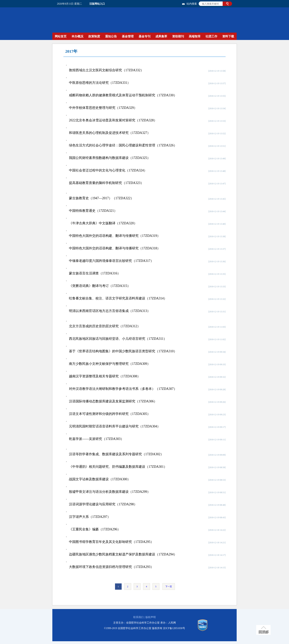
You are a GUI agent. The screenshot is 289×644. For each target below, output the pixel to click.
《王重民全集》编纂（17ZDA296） (95, 529)
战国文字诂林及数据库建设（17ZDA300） (100, 479)
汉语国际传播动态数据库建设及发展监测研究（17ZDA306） (113, 401)
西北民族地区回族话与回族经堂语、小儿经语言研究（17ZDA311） (118, 339)
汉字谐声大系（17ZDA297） (90, 517)
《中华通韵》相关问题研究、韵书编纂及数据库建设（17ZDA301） (118, 467)
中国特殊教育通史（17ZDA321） (93, 211)
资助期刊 (178, 36)
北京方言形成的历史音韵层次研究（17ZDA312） (105, 326)
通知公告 (111, 36)
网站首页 (61, 36)
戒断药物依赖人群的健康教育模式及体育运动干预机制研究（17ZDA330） (123, 95)
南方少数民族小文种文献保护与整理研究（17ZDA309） (110, 364)
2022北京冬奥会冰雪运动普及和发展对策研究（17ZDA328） (113, 120)
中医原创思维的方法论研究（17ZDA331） (100, 83)
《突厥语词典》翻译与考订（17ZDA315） (100, 286)
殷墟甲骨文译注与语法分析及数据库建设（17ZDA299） (110, 492)
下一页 (169, 587)
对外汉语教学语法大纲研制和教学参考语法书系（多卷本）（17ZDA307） (123, 389)
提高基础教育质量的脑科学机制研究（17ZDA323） (106, 183)
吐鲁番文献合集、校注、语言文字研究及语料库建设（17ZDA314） (118, 298)
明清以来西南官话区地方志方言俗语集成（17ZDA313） (110, 311)
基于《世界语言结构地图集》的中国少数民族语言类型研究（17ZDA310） (123, 351)
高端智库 (195, 36)
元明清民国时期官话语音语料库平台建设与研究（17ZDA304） (115, 426)
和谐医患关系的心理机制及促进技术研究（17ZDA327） (110, 133)
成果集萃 (161, 36)
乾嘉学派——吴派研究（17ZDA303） (96, 439)
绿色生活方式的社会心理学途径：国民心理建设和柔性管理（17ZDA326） (123, 145)
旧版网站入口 (97, 4)
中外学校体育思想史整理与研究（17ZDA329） (103, 108)
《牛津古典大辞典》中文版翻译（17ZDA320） (103, 223)
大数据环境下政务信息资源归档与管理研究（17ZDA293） (111, 567)
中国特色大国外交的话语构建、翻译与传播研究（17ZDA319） (115, 236)
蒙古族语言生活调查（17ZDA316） (95, 273)
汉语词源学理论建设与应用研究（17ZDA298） (103, 504)
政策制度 (94, 36)
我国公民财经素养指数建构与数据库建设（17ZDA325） (110, 158)
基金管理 (128, 36)
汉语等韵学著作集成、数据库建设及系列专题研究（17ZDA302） (116, 454)
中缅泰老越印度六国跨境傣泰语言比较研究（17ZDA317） (111, 261)
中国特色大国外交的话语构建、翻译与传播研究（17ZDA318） (115, 248)
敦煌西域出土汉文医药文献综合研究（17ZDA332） (106, 70)
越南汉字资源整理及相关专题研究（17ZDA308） (105, 376)
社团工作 (211, 36)
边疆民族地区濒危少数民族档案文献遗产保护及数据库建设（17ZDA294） (123, 554)
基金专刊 (144, 36)
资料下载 (228, 36)
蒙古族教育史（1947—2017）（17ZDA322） (101, 198)
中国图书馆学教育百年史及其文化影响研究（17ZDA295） (111, 542)
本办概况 (77, 36)
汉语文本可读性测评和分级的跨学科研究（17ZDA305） (110, 414)
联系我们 (138, 617)
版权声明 (151, 617)
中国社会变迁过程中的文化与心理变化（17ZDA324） (108, 170)
